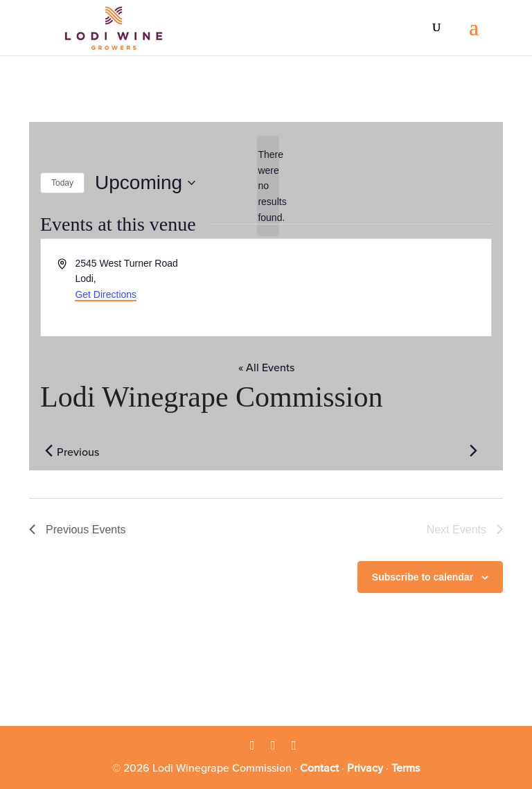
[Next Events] (473, 451)
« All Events (266, 368)
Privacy (365, 768)
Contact (319, 768)
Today (62, 183)
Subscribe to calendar (423, 577)
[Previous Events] (48, 451)
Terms (406, 768)
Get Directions (106, 294)
